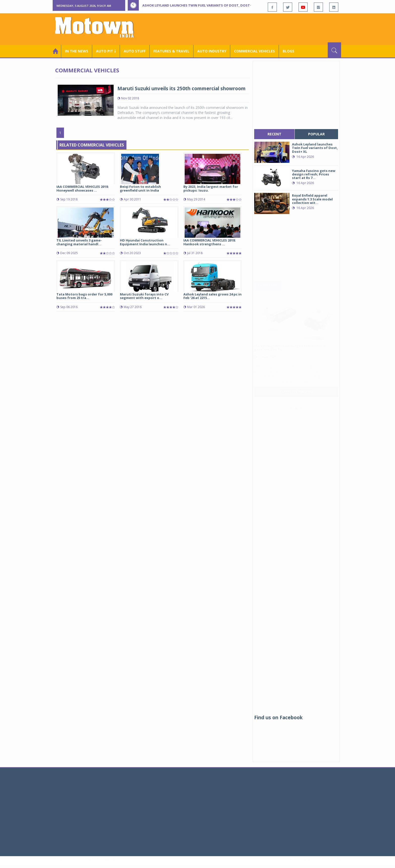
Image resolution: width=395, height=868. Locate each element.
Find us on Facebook (278, 717)
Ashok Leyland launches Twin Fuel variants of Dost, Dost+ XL (200, 5)
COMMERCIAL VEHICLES (254, 51)
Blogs (288, 51)
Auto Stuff (135, 51)
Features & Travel (171, 51)
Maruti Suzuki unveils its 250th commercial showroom (182, 88)
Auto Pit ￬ (106, 51)
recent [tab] (274, 134)
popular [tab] (316, 134)
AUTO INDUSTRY (212, 51)
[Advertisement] (249, 28)
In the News (77, 51)
